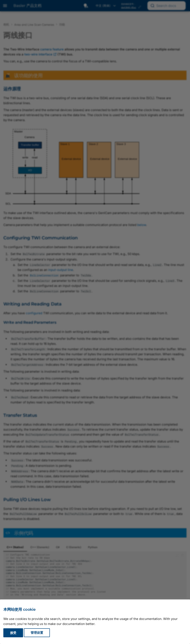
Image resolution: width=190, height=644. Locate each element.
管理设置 (37, 633)
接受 (13, 633)
